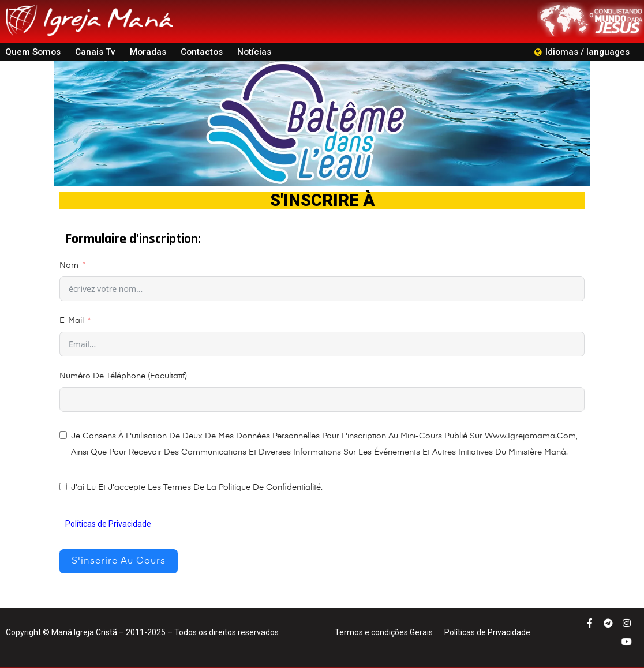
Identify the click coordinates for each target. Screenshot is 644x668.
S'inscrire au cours (119, 561)
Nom (69, 265)
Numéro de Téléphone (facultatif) (123, 376)
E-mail (72, 321)
